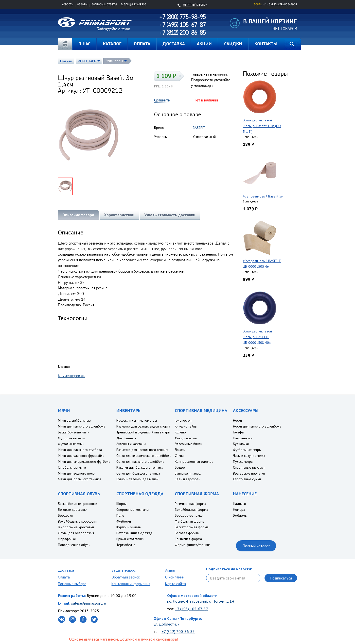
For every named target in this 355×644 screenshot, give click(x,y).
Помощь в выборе (72, 584)
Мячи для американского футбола (84, 462)
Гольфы (239, 432)
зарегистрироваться (283, 4)
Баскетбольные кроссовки (78, 504)
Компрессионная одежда (194, 462)
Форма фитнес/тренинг (192, 545)
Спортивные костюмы (133, 510)
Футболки (124, 521)
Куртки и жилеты (129, 527)
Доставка (66, 570)
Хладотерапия (186, 438)
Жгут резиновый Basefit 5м (263, 196)
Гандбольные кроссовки (76, 527)
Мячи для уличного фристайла (81, 456)
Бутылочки (241, 444)
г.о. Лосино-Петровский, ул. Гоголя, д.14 (201, 601)
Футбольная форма (190, 521)
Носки (237, 420)
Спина (179, 456)
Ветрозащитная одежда (134, 533)
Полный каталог (256, 546)
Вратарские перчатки (249, 473)
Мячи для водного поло (76, 473)
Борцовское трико (189, 515)
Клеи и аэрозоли (187, 479)
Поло (120, 515)
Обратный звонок (126, 577)
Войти (258, 4)
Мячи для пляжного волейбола (82, 426)
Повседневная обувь (74, 545)
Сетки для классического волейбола (144, 456)
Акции (170, 570)
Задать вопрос (124, 570)
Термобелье (126, 545)
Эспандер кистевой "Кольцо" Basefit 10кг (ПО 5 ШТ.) (262, 126)
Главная (65, 44)
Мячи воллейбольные (74, 420)
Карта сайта (176, 584)
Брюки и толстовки (130, 539)
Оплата (64, 577)
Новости (67, 4)
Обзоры (82, 4)
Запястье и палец (188, 473)
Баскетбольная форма (192, 527)
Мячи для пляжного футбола (80, 450)
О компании (175, 577)
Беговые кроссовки (73, 510)
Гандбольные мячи (72, 467)
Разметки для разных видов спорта (143, 426)
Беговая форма (187, 533)
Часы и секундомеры (249, 456)
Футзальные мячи (71, 444)
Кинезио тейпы (186, 426)
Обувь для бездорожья (76, 533)
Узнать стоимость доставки (170, 215)
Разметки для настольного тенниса (142, 450)
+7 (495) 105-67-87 (192, 609)
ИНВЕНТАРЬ (87, 61)
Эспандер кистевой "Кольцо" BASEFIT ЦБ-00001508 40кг (257, 337)
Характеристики (119, 215)
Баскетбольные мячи (74, 432)
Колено (180, 432)
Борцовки (65, 515)
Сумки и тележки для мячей (137, 479)
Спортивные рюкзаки (249, 467)
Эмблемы (240, 515)
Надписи (239, 504)
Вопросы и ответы (104, 4)
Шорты (121, 504)
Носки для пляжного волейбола (257, 426)
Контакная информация (131, 584)
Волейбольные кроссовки (77, 521)
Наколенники (243, 438)
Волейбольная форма (191, 510)
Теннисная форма (188, 539)
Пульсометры (243, 462)
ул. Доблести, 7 (167, 624)
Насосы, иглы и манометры (137, 420)
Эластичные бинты (188, 444)
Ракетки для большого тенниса (140, 467)
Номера (239, 510)
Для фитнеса (126, 438)
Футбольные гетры (247, 450)
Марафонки (67, 539)
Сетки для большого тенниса (138, 473)
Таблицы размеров (134, 4)
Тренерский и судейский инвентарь (143, 432)
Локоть (180, 450)
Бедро (180, 467)
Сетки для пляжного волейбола (140, 462)
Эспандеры (114, 61)
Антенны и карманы (131, 444)
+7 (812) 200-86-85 (178, 631)
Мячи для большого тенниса (80, 479)
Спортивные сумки (247, 479)
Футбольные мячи (71, 438)
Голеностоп (183, 420)
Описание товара (78, 215)
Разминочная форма (190, 504)
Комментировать (72, 376)
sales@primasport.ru (89, 603)
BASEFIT (199, 128)
